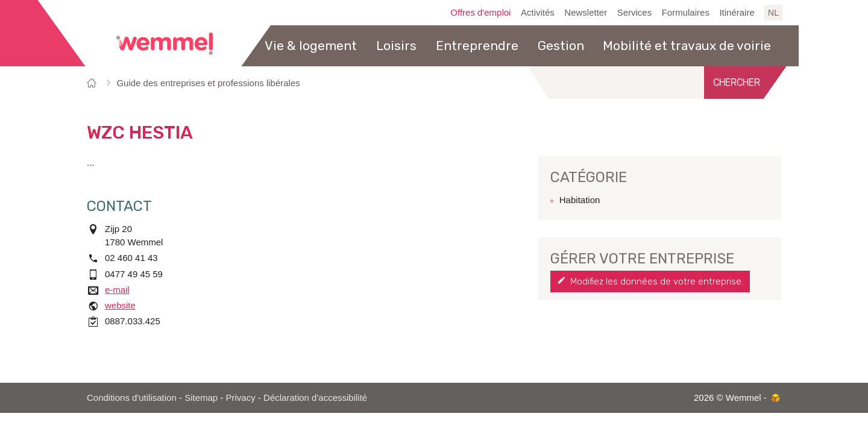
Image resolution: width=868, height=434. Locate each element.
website (120, 305)
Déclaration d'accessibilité (315, 398)
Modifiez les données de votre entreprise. (657, 281)
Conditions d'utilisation (132, 398)
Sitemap (201, 398)
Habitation (580, 200)
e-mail (117, 290)
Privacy (241, 398)
